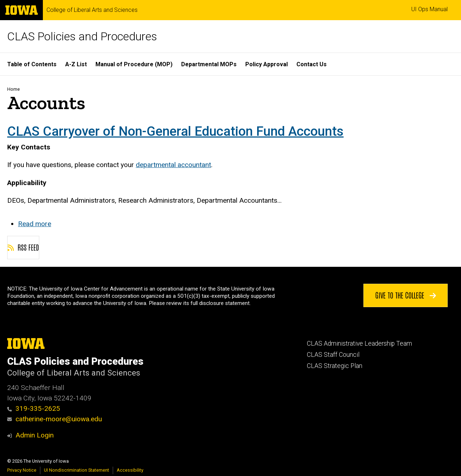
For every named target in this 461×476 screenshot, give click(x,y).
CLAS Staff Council (333, 355)
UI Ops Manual (429, 9)
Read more (35, 224)
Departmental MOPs (209, 64)
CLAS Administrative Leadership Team (359, 343)
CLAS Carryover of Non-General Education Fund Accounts (175, 131)
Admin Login (35, 435)
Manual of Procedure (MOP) (134, 64)
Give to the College (406, 295)
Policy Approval (267, 64)
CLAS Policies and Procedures (82, 36)
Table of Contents (32, 64)
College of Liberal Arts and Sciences (92, 10)
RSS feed (23, 247)
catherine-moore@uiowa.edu (55, 419)
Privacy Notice (22, 470)
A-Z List (76, 64)
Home (14, 89)
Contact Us (312, 64)
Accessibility (130, 470)
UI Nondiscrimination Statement (77, 470)
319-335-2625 (34, 408)
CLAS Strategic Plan (335, 366)
